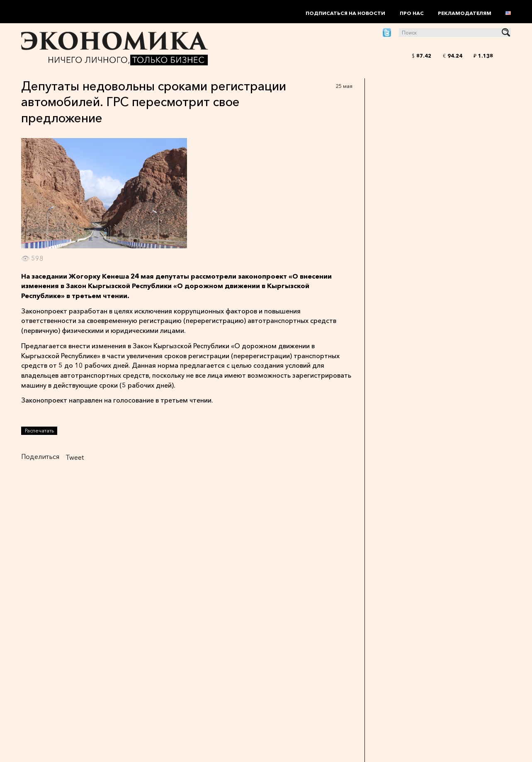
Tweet (75, 457)
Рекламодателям (465, 13)
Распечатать (39, 431)
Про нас (412, 13)
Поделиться (40, 456)
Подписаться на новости (345, 13)
